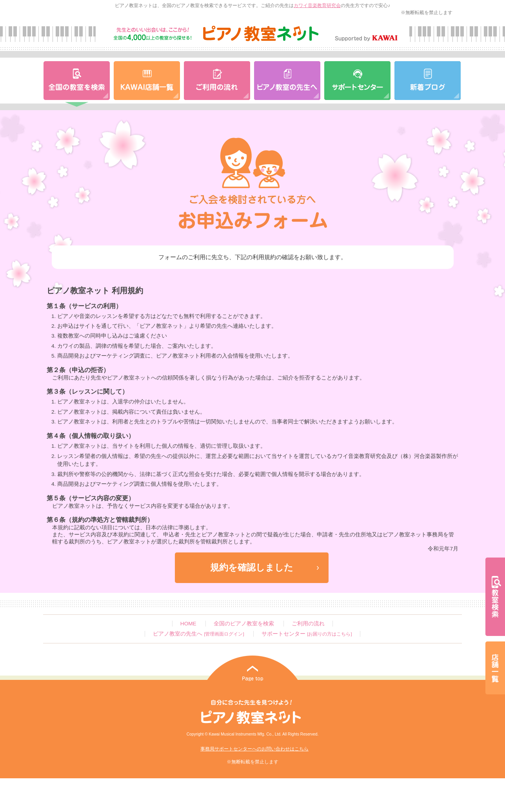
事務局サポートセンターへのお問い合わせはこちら (254, 749)
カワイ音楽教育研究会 (317, 5)
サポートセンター (307, 634)
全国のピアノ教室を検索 (244, 624)
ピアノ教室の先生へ (198, 634)
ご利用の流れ (308, 624)
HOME (188, 624)
